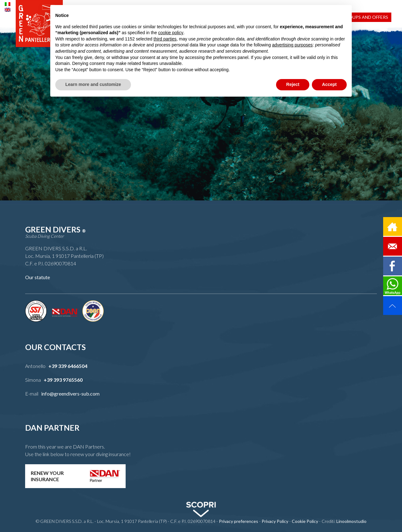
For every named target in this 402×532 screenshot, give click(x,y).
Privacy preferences (239, 521)
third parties (165, 39)
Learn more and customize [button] (93, 84)
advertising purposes (292, 45)
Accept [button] (329, 84)
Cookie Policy (305, 521)
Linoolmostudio (351, 521)
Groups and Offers (365, 17)
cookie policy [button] (171, 33)
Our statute (38, 277)
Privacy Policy (275, 521)
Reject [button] (293, 84)
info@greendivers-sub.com (70, 394)
